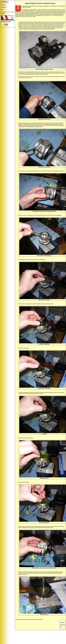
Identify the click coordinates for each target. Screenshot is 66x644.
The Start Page (4, 7)
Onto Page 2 (3, 5)
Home (2, 9)
